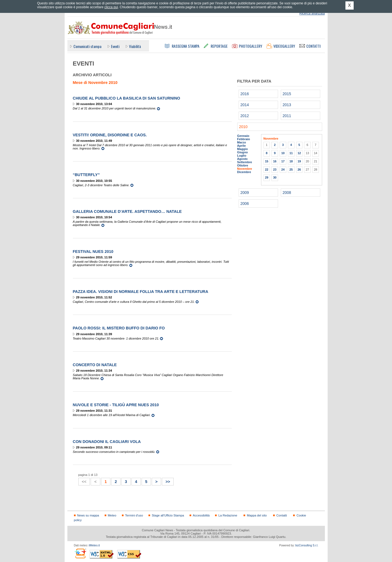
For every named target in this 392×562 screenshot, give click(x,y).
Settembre (245, 162)
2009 (245, 193)
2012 (245, 116)
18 (291, 161)
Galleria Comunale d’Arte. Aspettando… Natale (127, 211)
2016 (245, 94)
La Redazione (228, 515)
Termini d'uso (134, 515)
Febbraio (244, 139)
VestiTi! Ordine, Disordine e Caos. (110, 135)
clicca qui (111, 7)
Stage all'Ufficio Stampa (168, 515)
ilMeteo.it (94, 545)
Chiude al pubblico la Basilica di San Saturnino (127, 98)
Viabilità (135, 46)
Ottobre (243, 165)
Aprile (242, 146)
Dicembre (244, 172)
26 (299, 170)
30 (275, 177)
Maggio (243, 149)
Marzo (242, 142)
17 (283, 161)
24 (283, 170)
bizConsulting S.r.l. (307, 545)
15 (267, 161)
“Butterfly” (86, 175)
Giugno (243, 152)
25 (291, 170)
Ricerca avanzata (312, 13)
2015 (287, 94)
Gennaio (243, 136)
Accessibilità (201, 515)
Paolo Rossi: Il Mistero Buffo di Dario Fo (119, 328)
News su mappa (88, 515)
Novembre (245, 169)
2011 (287, 116)
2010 (243, 127)
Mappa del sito (257, 515)
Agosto (242, 159)
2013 (287, 105)
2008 (287, 193)
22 (267, 170)
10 (283, 153)
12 (299, 153)
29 (267, 177)
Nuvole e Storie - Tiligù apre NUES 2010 (116, 405)
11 (291, 153)
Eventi (115, 46)
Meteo (112, 515)
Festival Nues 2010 (93, 252)
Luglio (242, 156)
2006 (245, 204)
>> (166, 481)
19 (299, 161)
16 (275, 161)
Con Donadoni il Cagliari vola (107, 442)
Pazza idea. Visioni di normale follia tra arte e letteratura (141, 292)
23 (275, 170)
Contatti (282, 515)
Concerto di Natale (95, 365)
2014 (245, 105)
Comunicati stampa (87, 46)
